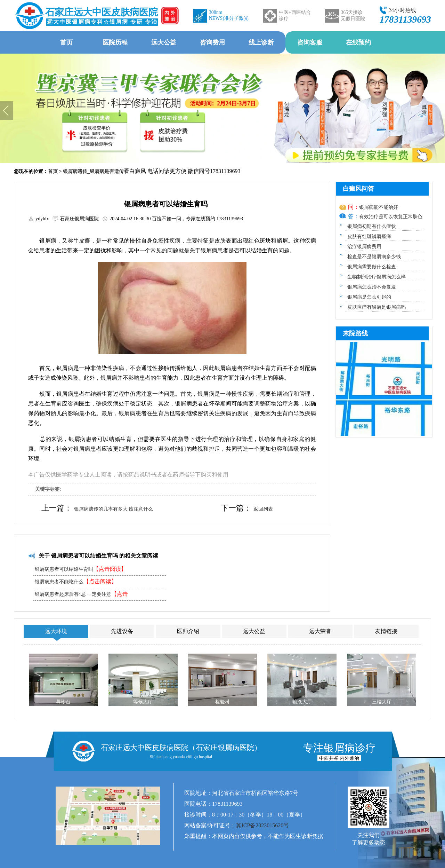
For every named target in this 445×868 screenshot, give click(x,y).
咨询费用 (212, 42)
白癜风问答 (358, 189)
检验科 (222, 702)
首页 (66, 42)
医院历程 (115, 42)
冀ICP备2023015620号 (262, 825)
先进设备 (122, 631)
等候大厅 (143, 702)
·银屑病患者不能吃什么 (75, 581)
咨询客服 (310, 42)
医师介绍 (188, 631)
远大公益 (164, 42)
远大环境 (56, 631)
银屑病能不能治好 (379, 207)
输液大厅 (302, 702)
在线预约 (358, 42)
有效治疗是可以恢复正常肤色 (391, 217)
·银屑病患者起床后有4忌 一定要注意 (81, 596)
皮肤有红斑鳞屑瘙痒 (369, 236)
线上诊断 (261, 42)
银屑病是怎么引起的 (369, 297)
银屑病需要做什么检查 (372, 267)
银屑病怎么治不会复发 (372, 287)
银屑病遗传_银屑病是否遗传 (93, 171)
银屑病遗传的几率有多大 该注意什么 (114, 509)
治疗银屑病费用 (364, 247)
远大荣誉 (320, 631)
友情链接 (386, 631)
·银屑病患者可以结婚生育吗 (80, 569)
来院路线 (355, 333)
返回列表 (263, 509)
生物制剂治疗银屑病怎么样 (377, 277)
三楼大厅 (382, 702)
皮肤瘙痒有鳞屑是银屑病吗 (377, 307)
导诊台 (63, 702)
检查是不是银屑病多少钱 (374, 257)
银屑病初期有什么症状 (372, 226)
